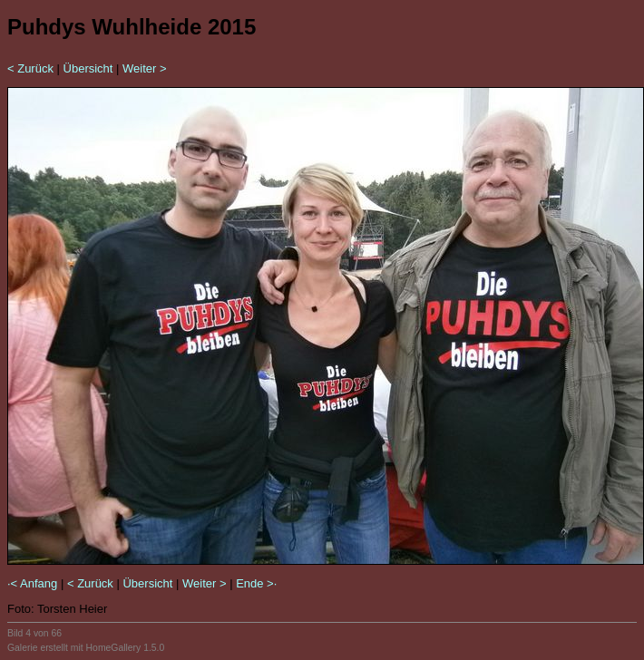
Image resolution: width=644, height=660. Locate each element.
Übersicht (88, 68)
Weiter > (145, 68)
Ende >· (256, 583)
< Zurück (30, 68)
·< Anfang (32, 583)
